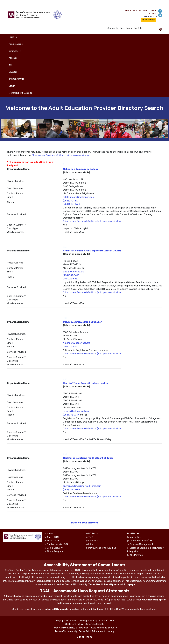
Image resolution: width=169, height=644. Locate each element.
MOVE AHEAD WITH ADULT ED (20, 93)
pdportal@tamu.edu (56, 609)
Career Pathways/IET (141, 541)
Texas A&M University (66, 631)
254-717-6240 (71, 347)
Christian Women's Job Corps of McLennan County (92, 251)
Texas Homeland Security (103, 628)
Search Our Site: (116, 28)
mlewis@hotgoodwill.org (76, 411)
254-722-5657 (71, 279)
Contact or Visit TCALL (59, 544)
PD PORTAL (13, 58)
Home (50, 533)
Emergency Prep (89, 621)
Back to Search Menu (84, 523)
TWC (11, 65)
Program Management (141, 544)
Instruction (136, 537)
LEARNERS (13, 72)
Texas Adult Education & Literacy (97, 631)
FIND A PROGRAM (16, 44)
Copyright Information (67, 621)
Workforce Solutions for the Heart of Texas (88, 458)
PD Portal (93, 533)
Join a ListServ (55, 548)
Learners (93, 541)
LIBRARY (12, 86)
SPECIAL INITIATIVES (17, 79)
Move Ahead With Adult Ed (102, 548)
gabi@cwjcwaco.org (74, 272)
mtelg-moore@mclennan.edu (78, 197)
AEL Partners (137, 555)
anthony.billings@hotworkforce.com (82, 486)
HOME (11, 37)
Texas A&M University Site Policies (70, 628)
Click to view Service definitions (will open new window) (61, 155)
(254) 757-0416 (71, 275)
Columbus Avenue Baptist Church (83, 322)
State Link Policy (74, 624)
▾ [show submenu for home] (16, 37)
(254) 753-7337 (71, 415)
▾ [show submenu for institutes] (20, 51)
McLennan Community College (81, 169)
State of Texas (107, 621)
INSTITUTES (13, 51)
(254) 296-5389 (71, 490)
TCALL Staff (53, 541)
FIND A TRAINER (148, 20)
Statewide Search (94, 624)
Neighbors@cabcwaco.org (77, 343)
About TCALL (54, 537)
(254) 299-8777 (71, 201)
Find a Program (55, 551)
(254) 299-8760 (71, 204)
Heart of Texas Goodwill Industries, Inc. (86, 383)
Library (92, 544)
